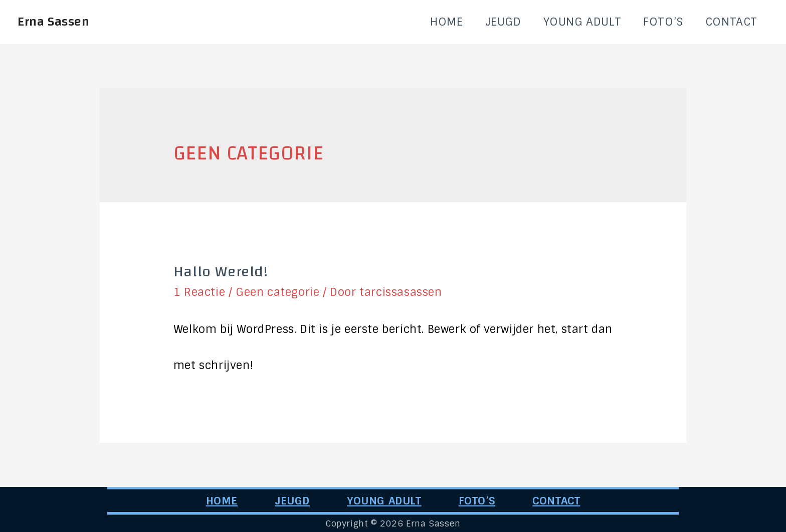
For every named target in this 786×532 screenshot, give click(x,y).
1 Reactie (199, 292)
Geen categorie (277, 292)
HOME (446, 22)
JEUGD (503, 22)
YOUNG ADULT (582, 22)
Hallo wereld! (221, 272)
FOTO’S (663, 22)
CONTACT (731, 22)
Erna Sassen (54, 22)
